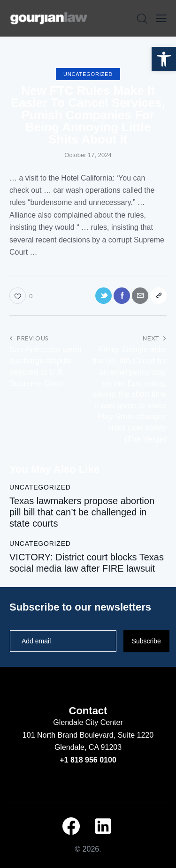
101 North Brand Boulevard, (70, 735)
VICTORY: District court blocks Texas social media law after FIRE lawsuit (87, 563)
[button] (164, 59)
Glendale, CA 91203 (88, 747)
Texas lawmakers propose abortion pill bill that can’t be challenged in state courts (82, 512)
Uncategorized (88, 74)
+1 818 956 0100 (88, 760)
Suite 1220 (136, 735)
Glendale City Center (88, 722)
